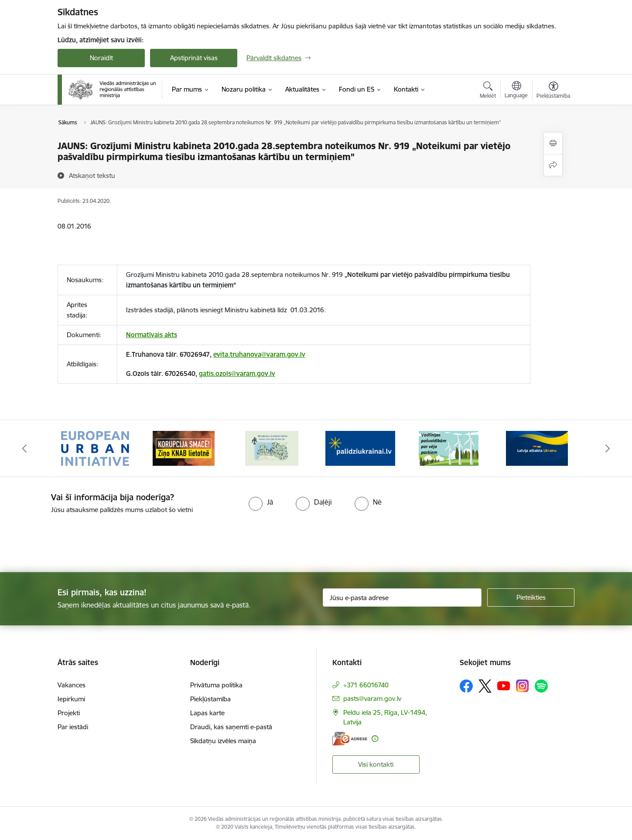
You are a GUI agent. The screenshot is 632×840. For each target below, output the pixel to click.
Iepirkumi (71, 699)
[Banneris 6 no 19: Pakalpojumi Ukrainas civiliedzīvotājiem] (537, 448)
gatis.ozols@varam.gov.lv (237, 374)
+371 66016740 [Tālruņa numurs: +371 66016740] (366, 685)
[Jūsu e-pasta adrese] (402, 598)
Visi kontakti (376, 764)
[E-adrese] (350, 739)
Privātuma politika (216, 685)
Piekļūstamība (210, 699)
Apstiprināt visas (194, 58)
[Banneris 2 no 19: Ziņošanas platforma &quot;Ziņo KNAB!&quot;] (184, 448)
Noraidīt (101, 58)
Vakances (72, 685)
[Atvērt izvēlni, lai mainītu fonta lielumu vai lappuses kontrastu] (553, 91)
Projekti (69, 713)
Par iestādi (73, 727)
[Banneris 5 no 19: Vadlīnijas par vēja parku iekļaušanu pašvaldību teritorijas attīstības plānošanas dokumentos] (449, 448)
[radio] (261, 502)
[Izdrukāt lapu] (553, 143)
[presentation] (73, 540)
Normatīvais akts (152, 335)
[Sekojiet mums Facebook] (466, 686)
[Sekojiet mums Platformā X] (485, 686)
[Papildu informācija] (375, 739)
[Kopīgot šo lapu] (553, 165)
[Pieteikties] (531, 598)
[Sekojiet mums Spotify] (541, 686)
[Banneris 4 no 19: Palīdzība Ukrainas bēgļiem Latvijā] (360, 448)
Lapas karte (207, 713)
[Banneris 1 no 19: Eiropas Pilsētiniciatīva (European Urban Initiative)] (95, 448)
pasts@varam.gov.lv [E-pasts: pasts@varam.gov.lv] (372, 698)
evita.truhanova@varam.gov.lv (259, 354)
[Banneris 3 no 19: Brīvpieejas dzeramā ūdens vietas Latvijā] (272, 448)
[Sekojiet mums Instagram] (523, 686)
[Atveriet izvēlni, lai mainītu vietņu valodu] (516, 91)
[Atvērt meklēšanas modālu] (488, 91)
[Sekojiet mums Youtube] (504, 686)
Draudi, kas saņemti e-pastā (231, 727)
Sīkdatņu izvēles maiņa (223, 741)
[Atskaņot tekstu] (92, 175)
